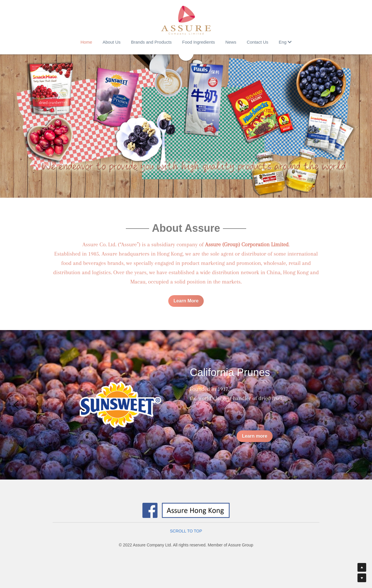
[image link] (186, 20)
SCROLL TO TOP (186, 531)
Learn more (254, 436)
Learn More (186, 301)
